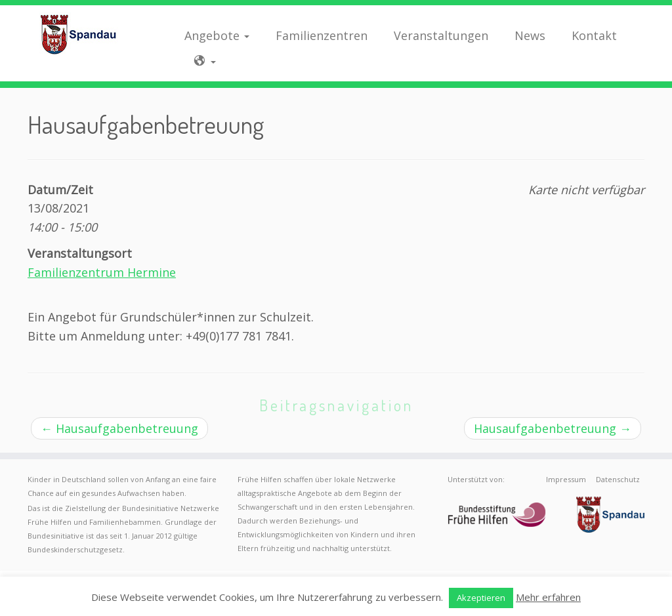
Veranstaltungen (441, 35)
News (530, 35)
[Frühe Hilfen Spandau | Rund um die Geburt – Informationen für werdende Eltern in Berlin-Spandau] (79, 34)
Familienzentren (322, 35)
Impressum (566, 479)
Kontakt (594, 35)
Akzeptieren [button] (481, 598)
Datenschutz (618, 479)
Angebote (217, 35)
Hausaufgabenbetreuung (119, 428)
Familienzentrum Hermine (102, 272)
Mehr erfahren (548, 597)
